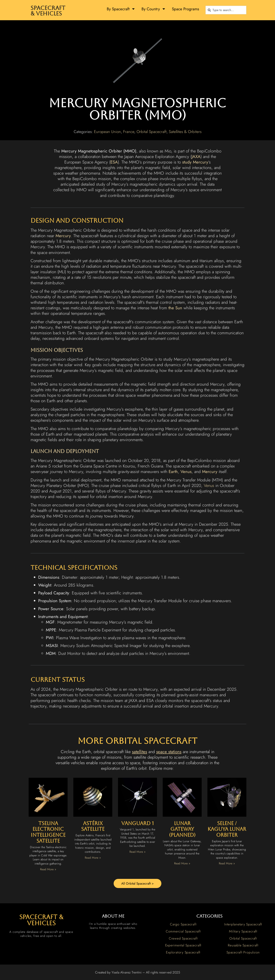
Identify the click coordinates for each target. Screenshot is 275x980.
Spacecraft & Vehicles (48, 11)
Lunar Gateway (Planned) (182, 829)
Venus (209, 485)
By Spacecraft (121, 9)
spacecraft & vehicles (41, 921)
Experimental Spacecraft (183, 946)
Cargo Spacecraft (183, 925)
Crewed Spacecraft (183, 939)
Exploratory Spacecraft (183, 953)
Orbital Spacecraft (152, 132)
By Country (154, 9)
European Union (107, 132)
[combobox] (226, 10)
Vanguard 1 (137, 823)
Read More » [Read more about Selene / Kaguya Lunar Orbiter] (227, 863)
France (129, 132)
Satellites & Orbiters (185, 132)
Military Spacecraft (243, 932)
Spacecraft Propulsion (243, 953)
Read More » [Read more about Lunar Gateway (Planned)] (182, 863)
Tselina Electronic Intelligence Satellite (48, 832)
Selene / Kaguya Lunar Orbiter (227, 829)
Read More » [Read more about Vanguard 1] (137, 852)
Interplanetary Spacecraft (243, 925)
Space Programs (185, 9)
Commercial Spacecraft (183, 932)
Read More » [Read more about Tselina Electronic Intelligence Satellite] (48, 869)
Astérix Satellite (93, 826)
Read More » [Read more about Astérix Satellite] (93, 858)
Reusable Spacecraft (243, 946)
